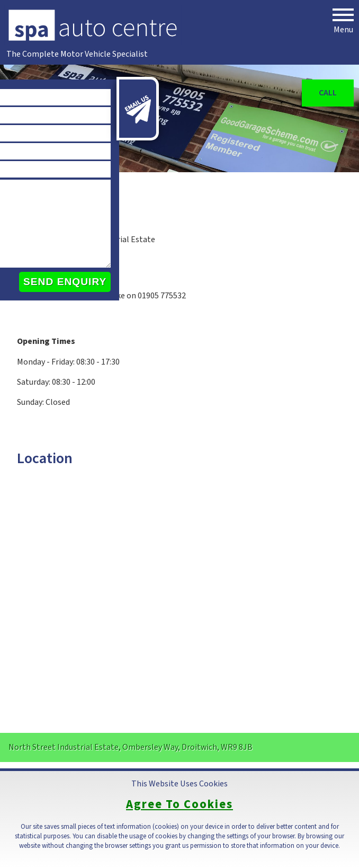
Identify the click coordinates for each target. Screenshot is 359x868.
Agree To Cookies (179, 805)
